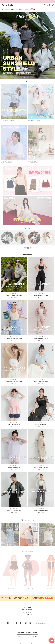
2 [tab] (25, 78)
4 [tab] (30, 78)
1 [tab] (23, 78)
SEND (35, 636)
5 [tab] (32, 78)
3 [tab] (27, 78)
